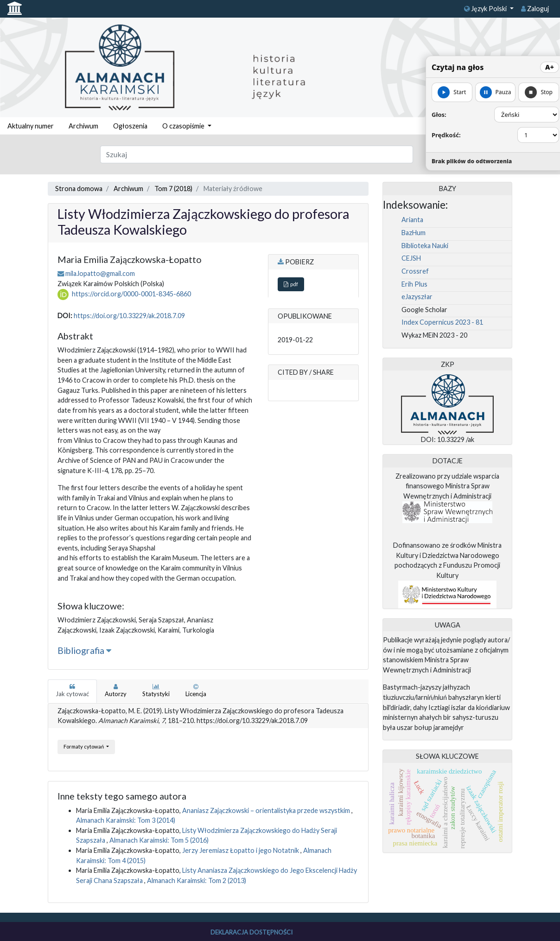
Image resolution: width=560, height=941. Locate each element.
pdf (291, 284)
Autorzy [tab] (116, 691)
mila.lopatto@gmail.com (100, 273)
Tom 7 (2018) (173, 189)
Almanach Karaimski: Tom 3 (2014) (126, 820)
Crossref (415, 271)
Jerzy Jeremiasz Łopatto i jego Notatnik (241, 850)
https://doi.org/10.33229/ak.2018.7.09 (129, 316)
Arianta (412, 220)
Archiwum (83, 126)
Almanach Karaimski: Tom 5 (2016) (159, 840)
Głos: (439, 115)
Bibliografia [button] (84, 650)
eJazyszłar (417, 297)
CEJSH (411, 258)
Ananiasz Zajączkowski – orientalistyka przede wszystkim (267, 810)
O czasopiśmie (184, 126)
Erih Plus (414, 284)
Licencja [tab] (196, 691)
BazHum (414, 233)
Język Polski (486, 9)
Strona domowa (79, 189)
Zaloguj (535, 9)
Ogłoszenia (130, 126)
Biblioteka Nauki (425, 246)
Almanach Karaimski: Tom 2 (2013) (197, 880)
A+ (550, 67)
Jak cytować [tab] (72, 691)
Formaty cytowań (84, 746)
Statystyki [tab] (156, 691)
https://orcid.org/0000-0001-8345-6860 (131, 294)
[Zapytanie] (257, 154)
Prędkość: (446, 135)
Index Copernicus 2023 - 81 (442, 322)
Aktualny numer (31, 126)
